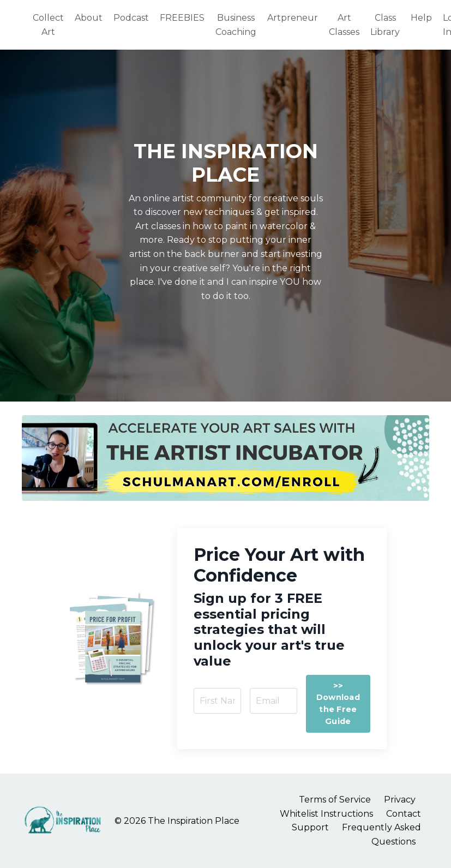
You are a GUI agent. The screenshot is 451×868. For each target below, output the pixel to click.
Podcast (131, 18)
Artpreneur (293, 18)
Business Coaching (236, 25)
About (89, 18)
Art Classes (344, 25)
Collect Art (48, 25)
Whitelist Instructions (326, 814)
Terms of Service (335, 800)
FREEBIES (182, 18)
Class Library (385, 25)
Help (421, 18)
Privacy (400, 800)
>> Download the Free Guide (338, 704)
